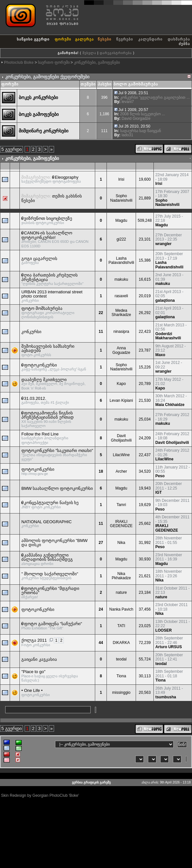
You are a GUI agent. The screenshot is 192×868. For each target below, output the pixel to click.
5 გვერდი (11, 149)
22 (101, 313)
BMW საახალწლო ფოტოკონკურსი (57, 488)
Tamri (121, 505)
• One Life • (32, 690)
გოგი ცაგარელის (39, 259)
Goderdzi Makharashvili (168, 336)
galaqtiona (165, 300)
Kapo (121, 384)
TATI (121, 626)
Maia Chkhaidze (170, 405)
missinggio (121, 693)
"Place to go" (33, 672)
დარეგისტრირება (116, 53)
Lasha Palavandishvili (121, 261)
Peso (160, 476)
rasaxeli (121, 296)
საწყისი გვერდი (33, 39)
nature (121, 592)
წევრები (125, 39)
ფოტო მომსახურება (42, 308)
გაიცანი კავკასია (39, 659)
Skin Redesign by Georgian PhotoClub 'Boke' (40, 795)
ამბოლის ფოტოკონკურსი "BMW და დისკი (55, 543)
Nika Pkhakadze (121, 576)
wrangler (164, 244)
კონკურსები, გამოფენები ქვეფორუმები (47, 77)
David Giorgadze (136, 118)
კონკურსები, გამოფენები (97, 62)
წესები (105, 39)
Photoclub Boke (19, 62)
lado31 (127, 135)
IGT (159, 492)
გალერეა (85, 39)
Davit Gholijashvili (121, 438)
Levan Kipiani (121, 400)
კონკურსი (31, 332)
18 (101, 471)
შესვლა (89, 53)
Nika (121, 543)
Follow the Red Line (40, 434)
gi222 (121, 239)
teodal (121, 659)
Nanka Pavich (121, 609)
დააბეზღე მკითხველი (44, 380)
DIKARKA (121, 643)
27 (101, 543)
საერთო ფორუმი (54, 62)
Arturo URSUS (169, 647)
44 (101, 643)
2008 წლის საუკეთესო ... (143, 114)
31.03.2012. (35, 398)
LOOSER (164, 630)
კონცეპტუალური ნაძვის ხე (51, 503)
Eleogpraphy (67, 177)
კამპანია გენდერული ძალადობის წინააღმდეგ (47, 557)
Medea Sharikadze (121, 313)
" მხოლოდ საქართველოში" (50, 574)
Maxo (160, 355)
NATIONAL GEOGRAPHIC (46, 522)
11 (101, 332)
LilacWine (121, 455)
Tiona (121, 676)
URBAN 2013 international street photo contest (52, 294)
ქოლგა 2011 (34, 640)
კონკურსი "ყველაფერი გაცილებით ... (155, 97)
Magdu (121, 220)
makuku (121, 279)
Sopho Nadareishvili (121, 198)
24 (101, 609)
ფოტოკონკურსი (40, 365)
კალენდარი (150, 39)
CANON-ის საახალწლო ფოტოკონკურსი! (47, 235)
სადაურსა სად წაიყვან (141, 131)
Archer (121, 471)
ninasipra (121, 332)
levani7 (128, 102)
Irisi (121, 179)
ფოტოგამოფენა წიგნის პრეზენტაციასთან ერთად (48, 415)
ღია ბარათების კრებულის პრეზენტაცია (50, 277)
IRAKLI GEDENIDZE (121, 524)
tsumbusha (166, 697)
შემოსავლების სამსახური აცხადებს (48, 349)
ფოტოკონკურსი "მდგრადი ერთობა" (50, 591)
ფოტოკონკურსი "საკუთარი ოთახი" (57, 451)
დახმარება (179, 39)
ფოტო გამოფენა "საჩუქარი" (53, 624)
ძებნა (184, 44)
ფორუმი (63, 39)
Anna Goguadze (121, 350)
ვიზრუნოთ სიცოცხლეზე (48, 218)
